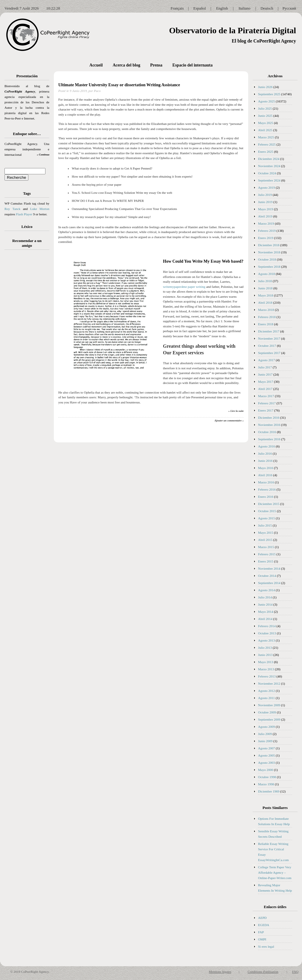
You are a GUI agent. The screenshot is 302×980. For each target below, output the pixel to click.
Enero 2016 (266, 497)
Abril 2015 (265, 540)
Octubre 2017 (267, 346)
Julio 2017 (265, 367)
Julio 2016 (265, 453)
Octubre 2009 (267, 712)
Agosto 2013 (267, 640)
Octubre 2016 (267, 432)
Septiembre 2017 (269, 353)
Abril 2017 (265, 389)
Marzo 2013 (266, 669)
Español (200, 8)
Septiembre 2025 (269, 94)
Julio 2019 (265, 195)
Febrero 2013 (267, 676)
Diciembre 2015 (269, 504)
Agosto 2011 (266, 698)
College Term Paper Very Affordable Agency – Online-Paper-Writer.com (275, 872)
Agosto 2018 (267, 274)
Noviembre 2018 (269, 252)
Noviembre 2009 (269, 705)
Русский (289, 8)
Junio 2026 (265, 87)
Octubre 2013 (267, 633)
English (222, 8)
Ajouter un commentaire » (229, 421)
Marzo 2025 (266, 137)
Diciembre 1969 (269, 791)
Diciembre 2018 (269, 245)
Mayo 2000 (266, 770)
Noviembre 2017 (269, 338)
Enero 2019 (266, 238)
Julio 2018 (265, 281)
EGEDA (264, 925)
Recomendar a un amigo (27, 243)
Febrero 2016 (267, 489)
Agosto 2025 (267, 101)
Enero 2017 (266, 410)
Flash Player (24, 214)
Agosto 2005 (267, 755)
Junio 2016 (265, 461)
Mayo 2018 (266, 295)
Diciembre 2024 (269, 159)
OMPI (262, 939)
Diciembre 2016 (269, 418)
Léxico (27, 227)
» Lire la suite (236, 411)
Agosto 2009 (267, 727)
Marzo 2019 (266, 223)
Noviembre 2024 (269, 166)
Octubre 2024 (267, 173)
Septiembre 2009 (269, 719)
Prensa (156, 65)
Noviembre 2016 (269, 425)
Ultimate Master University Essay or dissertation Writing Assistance (119, 85)
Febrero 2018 (267, 317)
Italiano (245, 8)
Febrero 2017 (267, 403)
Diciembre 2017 (269, 331)
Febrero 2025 (267, 144)
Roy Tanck (12, 209)
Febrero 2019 (267, 231)
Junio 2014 (265, 604)
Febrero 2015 (267, 554)
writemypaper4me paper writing (184, 287)
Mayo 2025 (266, 123)
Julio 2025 (265, 108)
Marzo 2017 (266, 396)
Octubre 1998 (267, 777)
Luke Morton (40, 209)
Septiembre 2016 (269, 439)
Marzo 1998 (266, 784)
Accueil (96, 65)
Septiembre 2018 (269, 267)
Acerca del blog (126, 65)
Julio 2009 (265, 734)
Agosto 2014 (267, 590)
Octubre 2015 (267, 511)
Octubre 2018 (267, 259)
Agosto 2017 (267, 360)
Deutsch (267, 8)
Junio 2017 (265, 374)
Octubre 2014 (267, 576)
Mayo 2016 (266, 468)
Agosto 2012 (267, 691)
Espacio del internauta (192, 65)
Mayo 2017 (266, 382)
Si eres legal (266, 946)
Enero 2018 (266, 324)
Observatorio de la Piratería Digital (232, 30)
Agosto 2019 (267, 187)
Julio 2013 (265, 648)
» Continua (43, 155)
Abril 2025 (265, 130)
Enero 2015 (266, 561)
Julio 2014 (265, 597)
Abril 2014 (265, 619)
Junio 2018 (265, 288)
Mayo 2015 (266, 533)
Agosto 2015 (267, 518)
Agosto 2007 (267, 748)
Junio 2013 (265, 655)
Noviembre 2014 (269, 568)
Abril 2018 (265, 303)
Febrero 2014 (267, 626)
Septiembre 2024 (269, 180)
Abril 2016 (265, 475)
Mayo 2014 (266, 612)
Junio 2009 (265, 741)
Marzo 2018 (266, 310)
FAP (261, 932)
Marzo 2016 (266, 482)
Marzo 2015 (266, 547)
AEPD (262, 918)
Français (177, 8)
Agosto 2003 (267, 763)
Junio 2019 (265, 202)
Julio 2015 (265, 525)
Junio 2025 (265, 116)
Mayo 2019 (266, 209)
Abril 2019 (265, 216)
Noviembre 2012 (269, 683)
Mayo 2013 (266, 662)
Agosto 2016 (267, 446)
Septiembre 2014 (269, 583)
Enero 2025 (266, 152)
